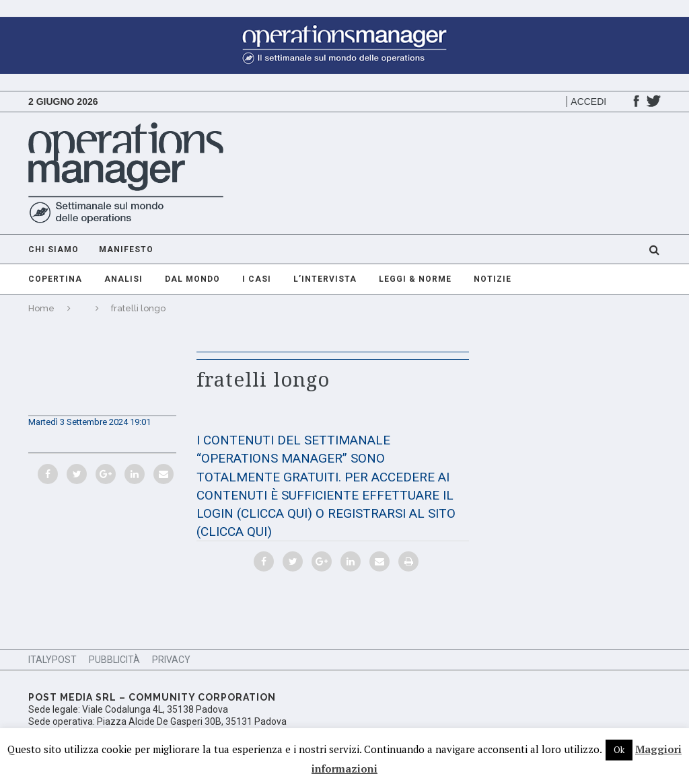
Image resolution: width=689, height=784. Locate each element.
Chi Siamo (53, 249)
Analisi (123, 279)
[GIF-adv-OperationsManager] (344, 23)
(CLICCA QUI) (275, 513)
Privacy (171, 660)
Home (41, 308)
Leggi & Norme (415, 279)
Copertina (55, 279)
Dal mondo (192, 279)
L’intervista (325, 279)
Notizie (493, 279)
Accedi (588, 102)
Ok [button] (619, 750)
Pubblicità (114, 660)
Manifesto (126, 249)
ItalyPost (52, 660)
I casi (257, 279)
